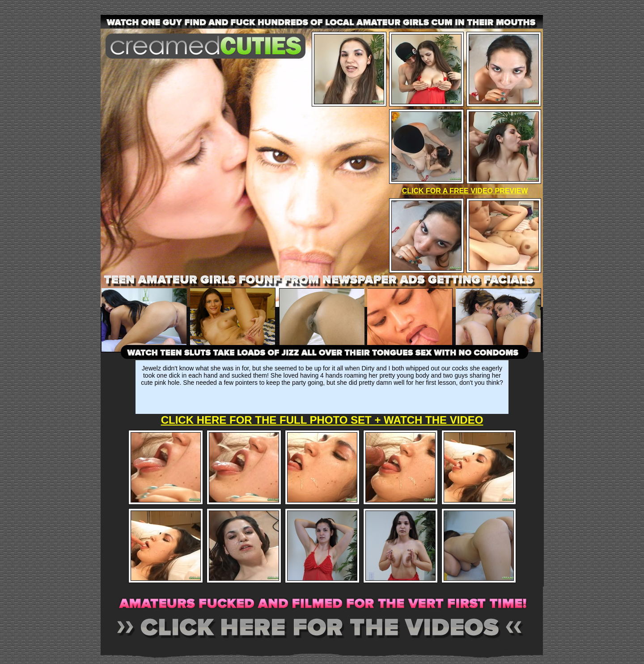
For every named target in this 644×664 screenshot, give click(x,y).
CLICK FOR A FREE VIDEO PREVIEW (465, 191)
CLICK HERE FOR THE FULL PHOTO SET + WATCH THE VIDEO (322, 420)
